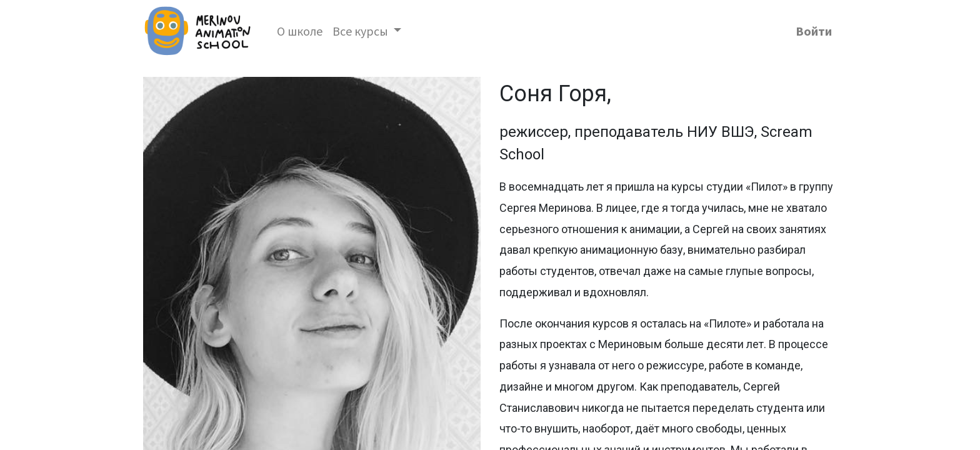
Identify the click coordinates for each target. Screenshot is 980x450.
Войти (814, 31)
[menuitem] (300, 31)
